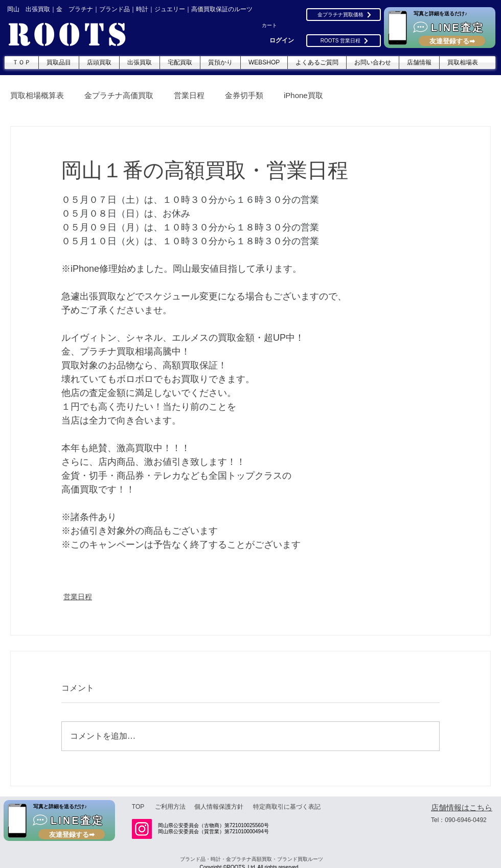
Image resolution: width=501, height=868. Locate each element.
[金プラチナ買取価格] (344, 15)
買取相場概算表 (37, 95)
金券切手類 (244, 95)
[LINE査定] (440, 28)
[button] (275, 26)
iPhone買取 (303, 95)
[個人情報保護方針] (219, 807)
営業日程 (189, 95)
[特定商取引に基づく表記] (287, 807)
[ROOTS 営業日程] (344, 41)
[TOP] (138, 807)
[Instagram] (142, 829)
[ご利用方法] (170, 807)
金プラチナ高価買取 (119, 95)
